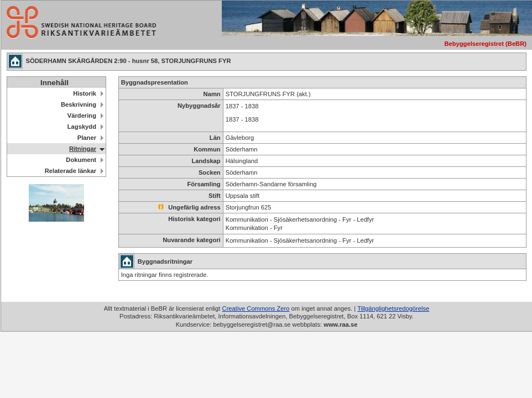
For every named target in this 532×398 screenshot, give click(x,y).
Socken (210, 172)
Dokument (81, 160)
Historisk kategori (194, 219)
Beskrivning (79, 104)
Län (215, 138)
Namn (212, 94)
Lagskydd (82, 127)
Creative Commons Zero (256, 308)
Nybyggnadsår (199, 106)
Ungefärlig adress (189, 207)
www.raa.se (340, 324)
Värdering (82, 116)
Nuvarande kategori (191, 240)
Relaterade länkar (71, 171)
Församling (204, 184)
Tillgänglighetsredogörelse (393, 308)
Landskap (206, 161)
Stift (215, 196)
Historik (85, 93)
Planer (87, 138)
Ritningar (83, 149)
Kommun (207, 149)
